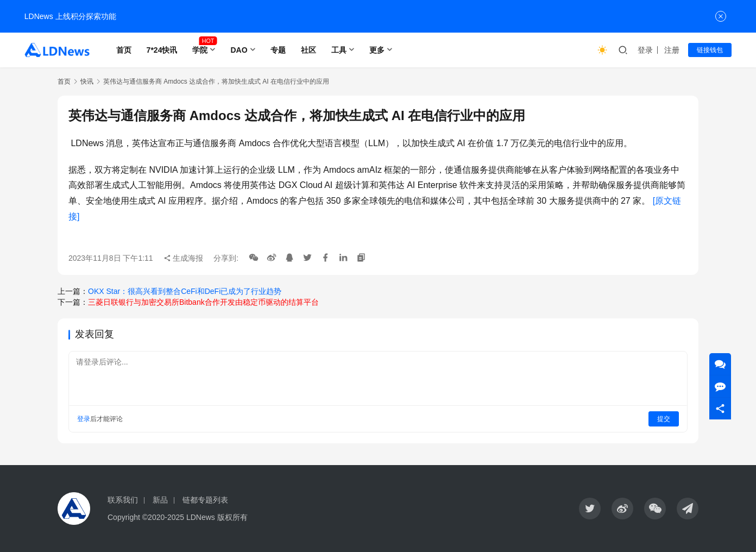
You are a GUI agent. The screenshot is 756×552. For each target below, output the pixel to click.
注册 (672, 50)
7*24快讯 (162, 50)
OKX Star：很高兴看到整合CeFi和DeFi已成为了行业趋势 (185, 291)
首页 (124, 50)
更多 (377, 50)
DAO (239, 50)
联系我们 (123, 500)
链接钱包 (710, 50)
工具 (339, 50)
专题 (278, 50)
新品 (160, 500)
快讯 (87, 81)
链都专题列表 (205, 500)
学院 (200, 50)
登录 (645, 50)
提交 (664, 419)
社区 (308, 50)
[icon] (590, 509)
